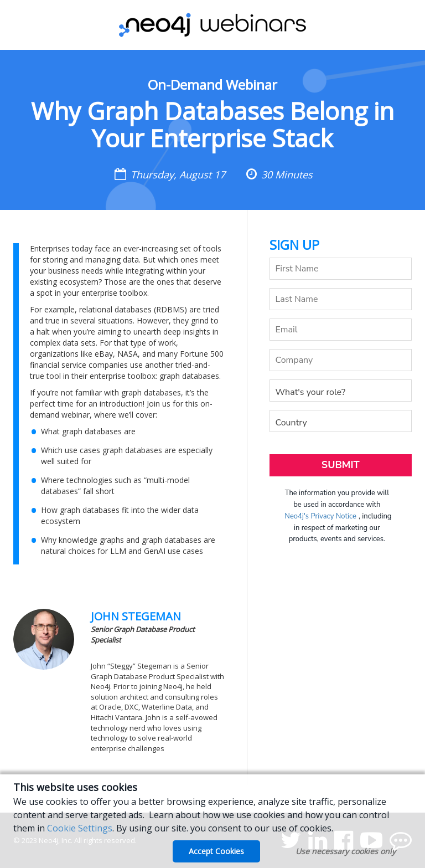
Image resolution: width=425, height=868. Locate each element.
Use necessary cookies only (346, 851)
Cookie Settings (80, 828)
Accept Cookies (216, 851)
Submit (341, 465)
